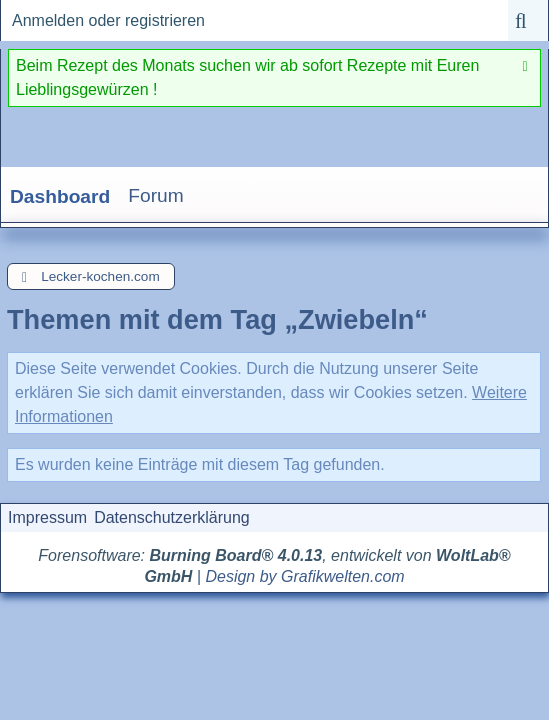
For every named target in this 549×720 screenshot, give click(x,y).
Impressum (47, 517)
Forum (155, 195)
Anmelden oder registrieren (108, 20)
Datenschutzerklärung (172, 517)
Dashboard (60, 196)
